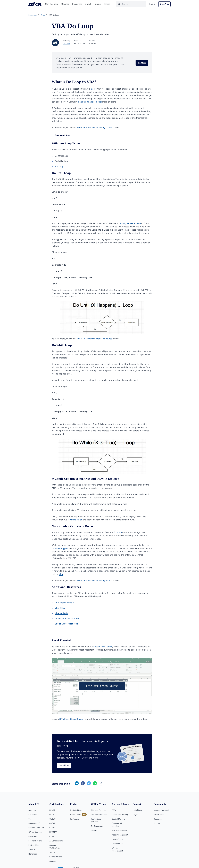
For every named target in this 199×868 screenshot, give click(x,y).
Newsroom (33, 854)
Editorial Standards (36, 828)
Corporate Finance (99, 814)
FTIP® (52, 836)
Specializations (56, 857)
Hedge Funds (118, 839)
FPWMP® (53, 832)
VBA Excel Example (64, 603)
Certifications (52, 4)
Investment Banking (120, 814)
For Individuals (76, 810)
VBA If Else (60, 608)
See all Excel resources (66, 624)
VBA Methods (61, 613)
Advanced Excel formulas (67, 619)
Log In (152, 4)
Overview (32, 810)
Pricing (97, 4)
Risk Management (119, 830)
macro (94, 89)
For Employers (97, 826)
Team (31, 819)
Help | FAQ (137, 810)
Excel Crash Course (103, 647)
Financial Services (99, 810)
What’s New (159, 814)
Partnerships (34, 845)
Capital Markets (118, 819)
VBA (61, 574)
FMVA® (52, 810)
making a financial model (90, 102)
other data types (60, 548)
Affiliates (32, 849)
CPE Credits (33, 836)
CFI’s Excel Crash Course (71, 719)
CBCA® (52, 823)
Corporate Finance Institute (35, 4)
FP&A (114, 810)
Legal (135, 814)
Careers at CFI (34, 823)
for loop (118, 532)
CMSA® (52, 819)
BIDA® (52, 828)
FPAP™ (52, 814)
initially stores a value (130, 223)
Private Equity (118, 844)
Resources (77, 4)
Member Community (162, 810)
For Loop (59, 166)
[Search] (131, 4)
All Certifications (56, 841)
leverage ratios (75, 520)
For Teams (74, 819)
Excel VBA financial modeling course (94, 127)
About (88, 4)
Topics (52, 852)
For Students (75, 814)
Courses (65, 4)
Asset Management (120, 835)
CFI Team (66, 43)
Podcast (157, 823)
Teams (107, 4)
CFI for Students (35, 832)
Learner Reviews (35, 841)
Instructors (33, 814)
